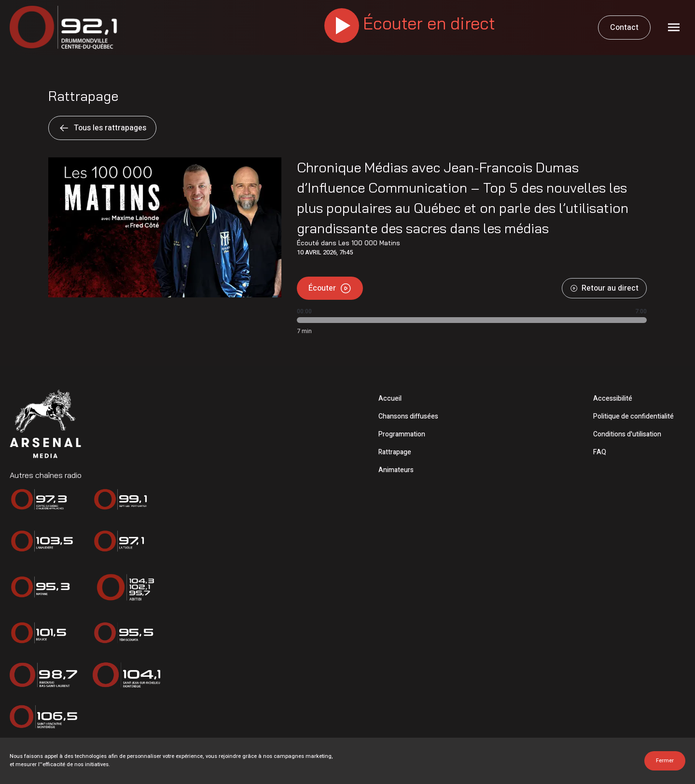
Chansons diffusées (408, 416)
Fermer (665, 761)
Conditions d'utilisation (627, 434)
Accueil (390, 399)
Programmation (402, 434)
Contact (624, 28)
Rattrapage (395, 452)
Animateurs (396, 470)
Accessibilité (613, 399)
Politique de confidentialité (633, 416)
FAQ (600, 452)
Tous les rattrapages (102, 128)
